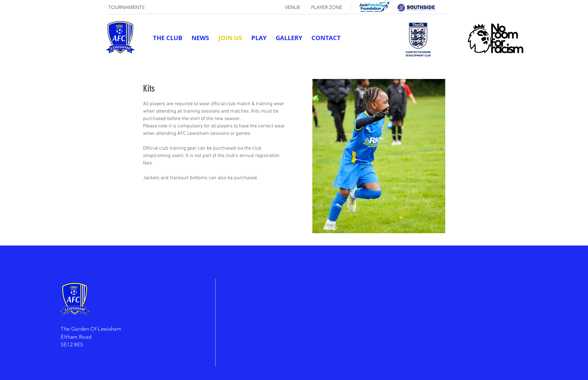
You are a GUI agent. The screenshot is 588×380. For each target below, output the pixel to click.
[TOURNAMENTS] (126, 7)
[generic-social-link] (404, 58)
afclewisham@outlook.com (365, 58)
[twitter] (413, 58)
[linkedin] (422, 58)
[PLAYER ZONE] (327, 7)
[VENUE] (293, 7)
